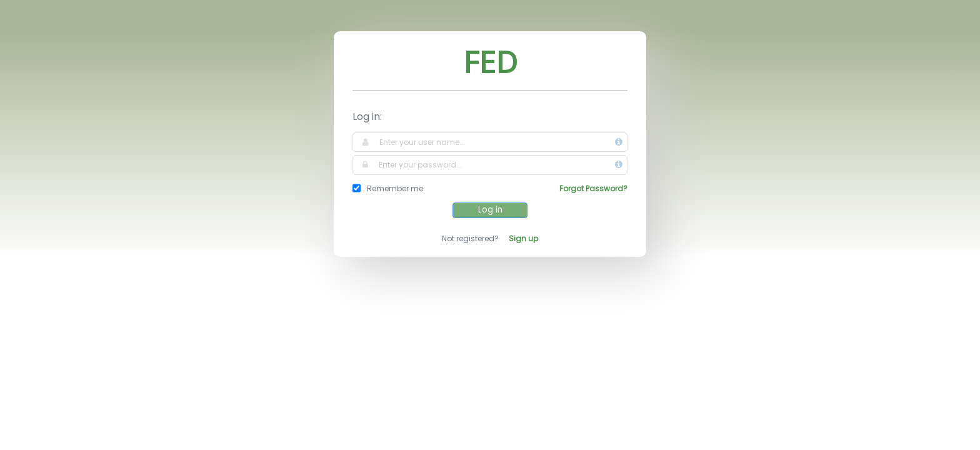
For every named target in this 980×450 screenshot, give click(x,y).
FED (490, 62)
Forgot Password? (593, 188)
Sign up (523, 238)
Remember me (395, 188)
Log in (490, 210)
